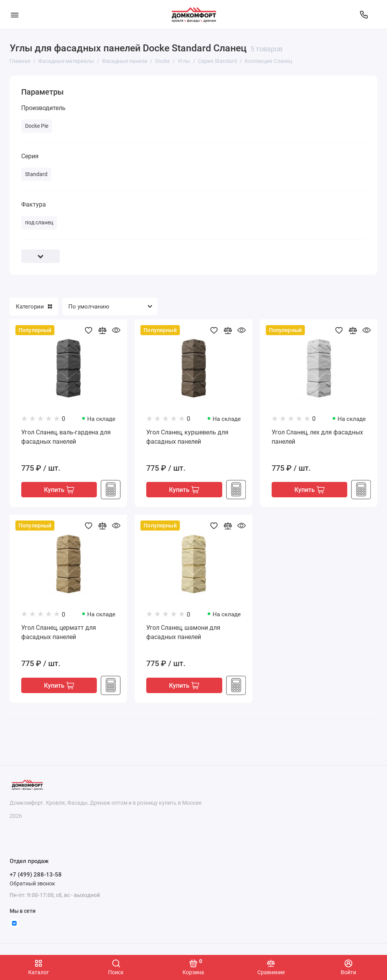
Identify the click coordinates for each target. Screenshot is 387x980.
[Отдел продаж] (364, 15)
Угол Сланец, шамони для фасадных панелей (183, 633)
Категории (34, 307)
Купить (59, 490)
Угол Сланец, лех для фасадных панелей (317, 437)
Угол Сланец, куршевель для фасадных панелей (187, 437)
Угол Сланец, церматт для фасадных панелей (59, 633)
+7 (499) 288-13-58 (36, 875)
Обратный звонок (32, 883)
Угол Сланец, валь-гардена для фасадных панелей (66, 437)
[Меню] (14, 14)
